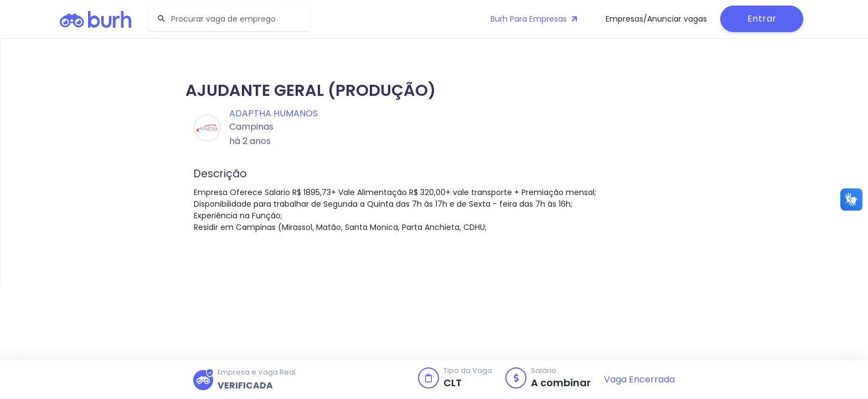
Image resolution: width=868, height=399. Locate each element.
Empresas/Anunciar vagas (656, 19)
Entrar (762, 19)
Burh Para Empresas (535, 19)
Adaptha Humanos (273, 113)
